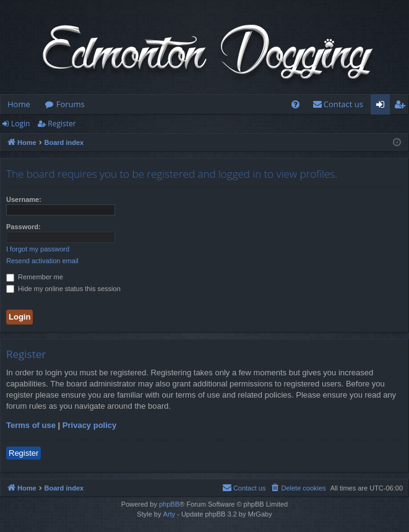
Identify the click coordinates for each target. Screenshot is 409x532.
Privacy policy (89, 425)
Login (20, 124)
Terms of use (31, 425)
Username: (24, 199)
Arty (170, 514)
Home (19, 104)
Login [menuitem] (383, 107)
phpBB (169, 504)
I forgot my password (38, 249)
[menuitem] (295, 104)
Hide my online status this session (63, 289)
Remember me (35, 277)
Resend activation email (42, 261)
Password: (24, 227)
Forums (71, 104)
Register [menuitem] (402, 107)
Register (62, 124)
